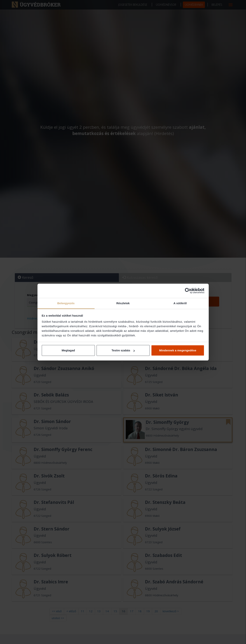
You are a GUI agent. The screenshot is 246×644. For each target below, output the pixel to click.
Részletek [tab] (123, 303)
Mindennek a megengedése (178, 350)
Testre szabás (123, 350)
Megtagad (68, 350)
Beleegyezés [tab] (66, 303)
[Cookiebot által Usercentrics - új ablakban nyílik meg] (188, 291)
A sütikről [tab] (180, 303)
